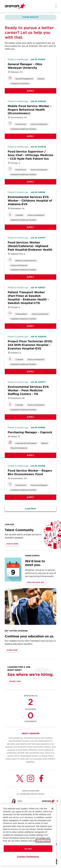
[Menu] (55, 6)
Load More (31, 509)
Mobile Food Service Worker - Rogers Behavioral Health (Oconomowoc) (30, 110)
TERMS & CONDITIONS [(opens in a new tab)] (31, 791)
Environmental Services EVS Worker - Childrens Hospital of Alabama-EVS (30, 201)
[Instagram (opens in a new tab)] (30, 778)
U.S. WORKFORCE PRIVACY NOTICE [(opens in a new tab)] (30, 794)
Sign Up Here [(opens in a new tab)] (12, 544)
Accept (28, 849)
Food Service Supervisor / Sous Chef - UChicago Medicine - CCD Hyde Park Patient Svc (30, 155)
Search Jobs (15, 681)
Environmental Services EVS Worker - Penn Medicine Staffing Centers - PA (28, 390)
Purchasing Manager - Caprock (30, 432)
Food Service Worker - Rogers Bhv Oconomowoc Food (30, 472)
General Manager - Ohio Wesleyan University (25, 66)
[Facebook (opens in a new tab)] (41, 778)
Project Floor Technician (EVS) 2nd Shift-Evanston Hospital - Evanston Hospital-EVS (30, 345)
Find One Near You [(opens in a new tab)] (35, 582)
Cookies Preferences (28, 857)
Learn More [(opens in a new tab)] (12, 650)
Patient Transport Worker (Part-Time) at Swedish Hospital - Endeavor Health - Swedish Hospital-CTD (28, 298)
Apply (30, 91)
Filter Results (30, 17)
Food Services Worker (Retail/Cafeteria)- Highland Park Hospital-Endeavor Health (30, 246)
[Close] (52, 809)
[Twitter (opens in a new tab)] (20, 778)
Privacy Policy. (43, 841)
